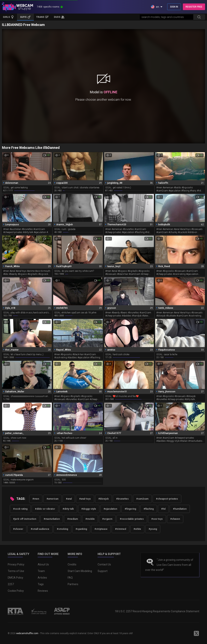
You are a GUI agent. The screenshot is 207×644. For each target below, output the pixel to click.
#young (153, 529)
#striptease (101, 529)
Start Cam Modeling (80, 571)
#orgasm (107, 519)
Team (41, 571)
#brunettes (122, 499)
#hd (163, 509)
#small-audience (40, 529)
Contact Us (104, 564)
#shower (18, 529)
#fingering (130, 509)
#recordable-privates (132, 519)
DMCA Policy (15, 578)
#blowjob (103, 499)
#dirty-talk (68, 509)
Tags (41, 584)
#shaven (175, 519)
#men (36, 499)
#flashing (149, 509)
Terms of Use (16, 571)
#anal (69, 499)
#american (52, 499)
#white (137, 529)
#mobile (90, 519)
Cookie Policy (16, 591)
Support (103, 571)
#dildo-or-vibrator (45, 509)
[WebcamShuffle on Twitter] (196, 633)
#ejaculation (110, 509)
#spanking (81, 529)
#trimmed (121, 529)
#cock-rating (20, 509)
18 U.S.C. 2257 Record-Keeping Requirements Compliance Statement (157, 611)
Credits (72, 564)
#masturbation (52, 519)
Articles (42, 578)
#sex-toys (157, 519)
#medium (73, 519)
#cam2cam (142, 499)
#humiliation (180, 509)
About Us (43, 564)
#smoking (62, 529)
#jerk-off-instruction (25, 519)
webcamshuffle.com (27, 633)
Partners (73, 584)
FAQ (70, 578)
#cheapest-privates (167, 499)
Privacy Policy (16, 564)
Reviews (43, 591)
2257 (11, 584)
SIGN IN (174, 7)
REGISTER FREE (194, 7)
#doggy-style (89, 509)
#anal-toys (85, 499)
